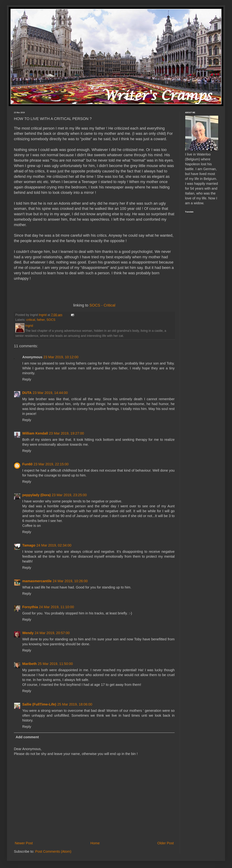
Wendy (28, 633)
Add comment (27, 737)
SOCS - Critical (102, 305)
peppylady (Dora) (36, 495)
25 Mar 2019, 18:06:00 (75, 704)
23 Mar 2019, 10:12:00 (61, 357)
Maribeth (29, 664)
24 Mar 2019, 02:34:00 (54, 545)
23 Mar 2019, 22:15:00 (51, 464)
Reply (27, 379)
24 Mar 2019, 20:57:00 (52, 633)
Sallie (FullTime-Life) (39, 704)
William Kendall (35, 433)
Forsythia (30, 607)
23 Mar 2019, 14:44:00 (50, 393)
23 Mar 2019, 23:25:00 (69, 495)
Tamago (29, 545)
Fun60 (27, 464)
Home (95, 843)
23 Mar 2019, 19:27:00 (67, 433)
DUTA (27, 393)
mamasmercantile (37, 581)
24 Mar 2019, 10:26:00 (70, 581)
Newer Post (24, 843)
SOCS (51, 320)
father (41, 320)
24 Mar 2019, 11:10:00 (56, 607)
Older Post (166, 843)
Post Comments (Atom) (53, 851)
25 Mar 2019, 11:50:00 (55, 664)
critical (31, 320)
